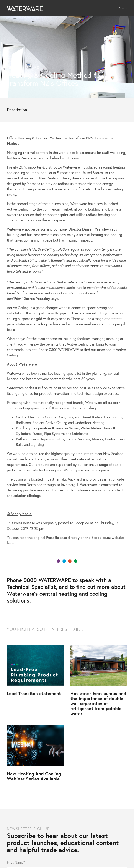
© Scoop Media (19, 514)
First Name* (16, 863)
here (10, 543)
